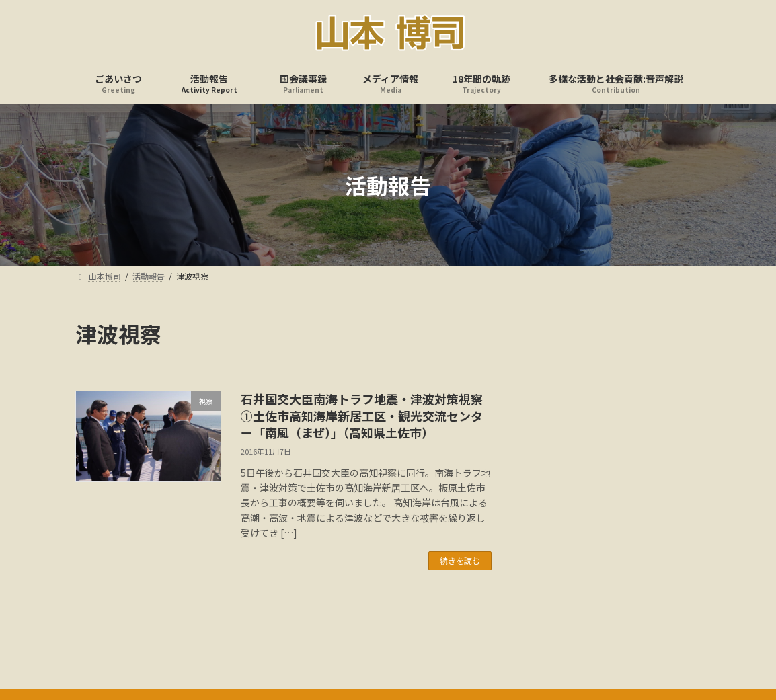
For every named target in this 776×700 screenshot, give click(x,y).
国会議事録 (305, 640)
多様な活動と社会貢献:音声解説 (560, 640)
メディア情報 (376, 640)
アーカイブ (553, 401)
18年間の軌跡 (451, 640)
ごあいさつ (178, 640)
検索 (670, 333)
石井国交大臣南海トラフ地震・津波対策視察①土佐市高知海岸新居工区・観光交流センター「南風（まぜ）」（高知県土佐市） (362, 416)
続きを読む (460, 560)
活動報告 (241, 640)
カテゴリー (553, 504)
